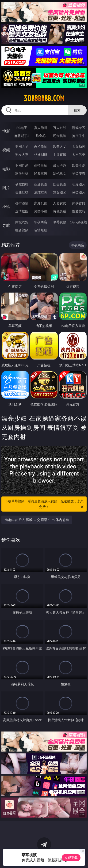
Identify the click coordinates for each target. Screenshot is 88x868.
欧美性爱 (79, 165)
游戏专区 (79, 128)
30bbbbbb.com (44, 98)
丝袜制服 (41, 155)
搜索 (77, 110)
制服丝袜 (22, 173)
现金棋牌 (60, 136)
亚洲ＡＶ (22, 147)
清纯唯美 (41, 192)
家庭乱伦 (41, 203)
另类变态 (79, 173)
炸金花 (41, 136)
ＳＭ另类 (79, 155)
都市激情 (22, 203)
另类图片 (79, 192)
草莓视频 (60, 222)
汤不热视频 (79, 222)
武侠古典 (79, 203)
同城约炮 (22, 222)
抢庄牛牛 (79, 136)
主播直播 (60, 155)
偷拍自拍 (41, 165)
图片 (6, 188)
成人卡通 (60, 165)
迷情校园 (22, 211)
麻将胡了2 (22, 136)
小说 (6, 207)
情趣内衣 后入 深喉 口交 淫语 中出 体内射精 (37, 520)
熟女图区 (60, 192)
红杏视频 (22, 230)
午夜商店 (41, 222)
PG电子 (22, 128)
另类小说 (41, 211)
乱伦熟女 (60, 173)
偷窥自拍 (22, 184)
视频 (6, 150)
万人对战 (60, 128)
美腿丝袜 (22, 192)
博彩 (6, 131)
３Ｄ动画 (79, 147)
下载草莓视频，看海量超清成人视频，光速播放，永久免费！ (45, 504)
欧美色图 (60, 184)
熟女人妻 (22, 155)
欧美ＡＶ (60, 147)
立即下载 (71, 858)
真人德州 (41, 128)
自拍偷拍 (41, 147)
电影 (6, 169)
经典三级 (41, 173)
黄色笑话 (60, 211)
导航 (6, 225)
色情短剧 (41, 230)
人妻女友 (60, 203)
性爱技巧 (79, 211)
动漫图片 (79, 184)
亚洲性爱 (22, 165)
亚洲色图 (41, 184)
